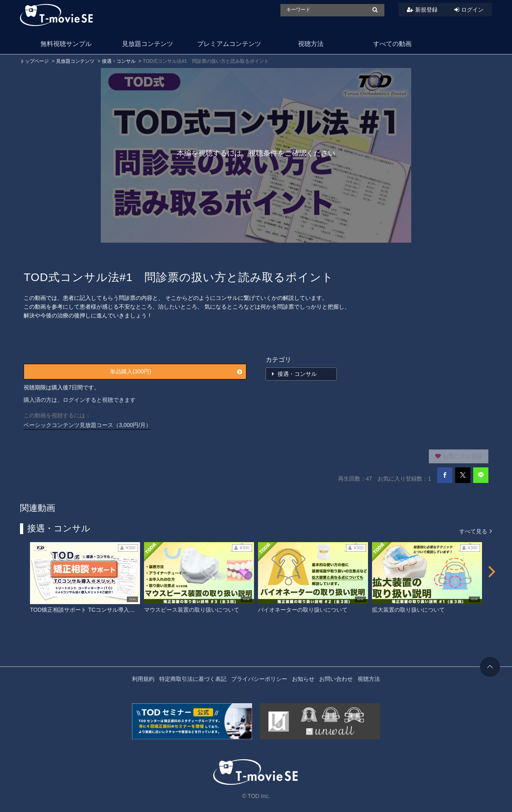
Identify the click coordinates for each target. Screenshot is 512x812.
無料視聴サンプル (66, 44)
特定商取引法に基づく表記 (193, 679)
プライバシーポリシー (259, 679)
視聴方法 (311, 44)
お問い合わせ (336, 679)
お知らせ (303, 679)
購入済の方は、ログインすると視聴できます (80, 400)
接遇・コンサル (119, 61)
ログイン (472, 10)
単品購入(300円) (176, 371)
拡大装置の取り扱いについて (408, 610)
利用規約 (143, 679)
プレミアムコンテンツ (229, 44)
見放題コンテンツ (148, 44)
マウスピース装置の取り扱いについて (192, 610)
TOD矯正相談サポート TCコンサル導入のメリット (94, 610)
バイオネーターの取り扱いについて (303, 610)
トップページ (34, 61)
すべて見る (476, 531)
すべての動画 (392, 44)
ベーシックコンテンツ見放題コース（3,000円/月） (87, 425)
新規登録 (426, 10)
